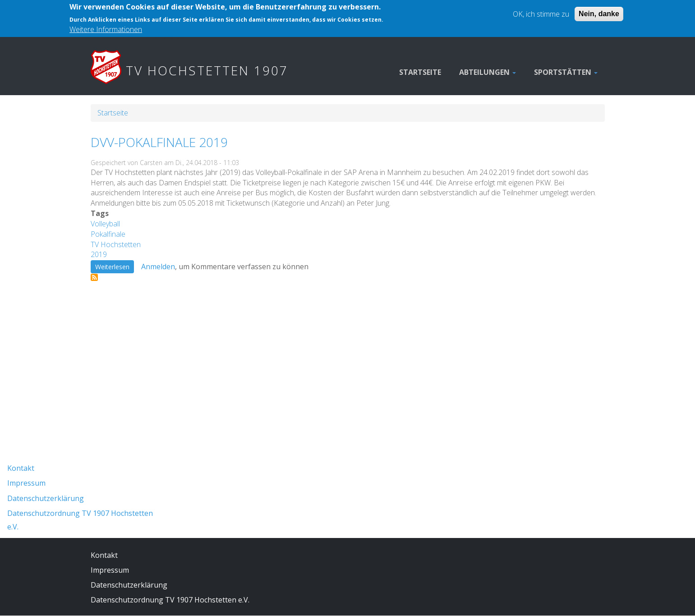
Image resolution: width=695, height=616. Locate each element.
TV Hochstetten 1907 (207, 70)
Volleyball (105, 224)
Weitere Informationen (106, 26)
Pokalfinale (108, 234)
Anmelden (158, 267)
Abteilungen (488, 72)
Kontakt (21, 468)
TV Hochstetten (116, 244)
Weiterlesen (115, 267)
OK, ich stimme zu (541, 10)
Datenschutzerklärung (46, 498)
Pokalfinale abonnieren (94, 277)
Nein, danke (599, 10)
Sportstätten (566, 72)
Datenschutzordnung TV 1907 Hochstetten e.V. (170, 600)
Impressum (26, 483)
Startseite (420, 72)
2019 (99, 254)
